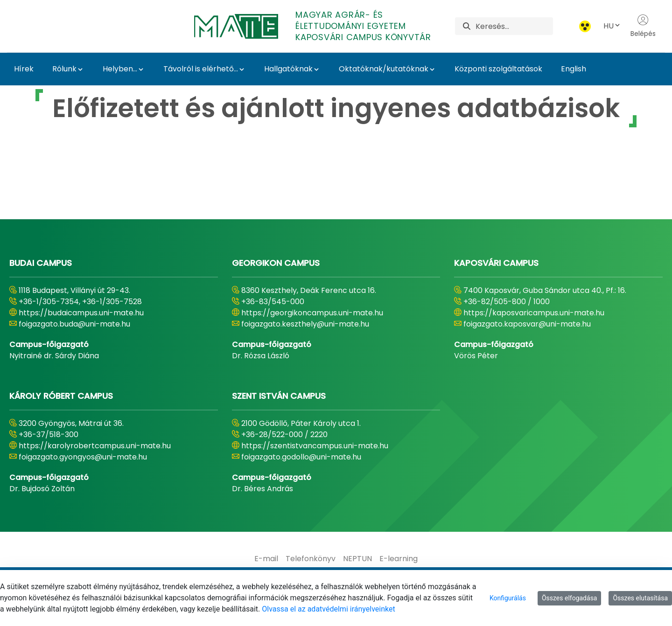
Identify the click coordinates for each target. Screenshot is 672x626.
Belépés (643, 26)
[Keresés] (514, 26)
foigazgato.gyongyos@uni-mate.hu (83, 457)
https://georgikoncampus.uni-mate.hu (312, 313)
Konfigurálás (508, 598)
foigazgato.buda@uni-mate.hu (74, 324)
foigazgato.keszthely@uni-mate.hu (305, 324)
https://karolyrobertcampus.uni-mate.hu (95, 446)
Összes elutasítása (640, 598)
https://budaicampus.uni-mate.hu (81, 313)
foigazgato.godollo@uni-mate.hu (301, 457)
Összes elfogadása (570, 598)
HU (612, 26)
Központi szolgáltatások (498, 69)
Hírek (24, 69)
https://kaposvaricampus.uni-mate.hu (534, 313)
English (574, 69)
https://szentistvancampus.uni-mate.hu (315, 446)
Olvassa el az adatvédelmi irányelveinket (328, 609)
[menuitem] (266, 559)
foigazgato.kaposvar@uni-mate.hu (527, 324)
